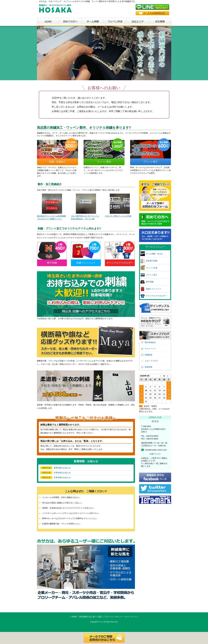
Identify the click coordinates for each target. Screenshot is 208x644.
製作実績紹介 (150, 342)
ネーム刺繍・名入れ (154, 254)
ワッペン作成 (152, 268)
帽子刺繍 (150, 282)
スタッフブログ (151, 361)
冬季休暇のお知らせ (62, 473)
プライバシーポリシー (114, 617)
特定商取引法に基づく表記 (91, 617)
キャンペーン (150, 349)
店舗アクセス (155, 454)
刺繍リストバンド (153, 289)
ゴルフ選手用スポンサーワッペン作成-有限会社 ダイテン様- (85, 207)
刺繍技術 (149, 355)
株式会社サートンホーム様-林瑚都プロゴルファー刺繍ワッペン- (51, 207)
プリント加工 (152, 275)
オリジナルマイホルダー (156, 296)
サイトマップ (131, 617)
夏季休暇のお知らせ (62, 468)
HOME (74, 617)
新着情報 (149, 367)
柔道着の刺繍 (152, 261)
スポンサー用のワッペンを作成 (118, 205)
